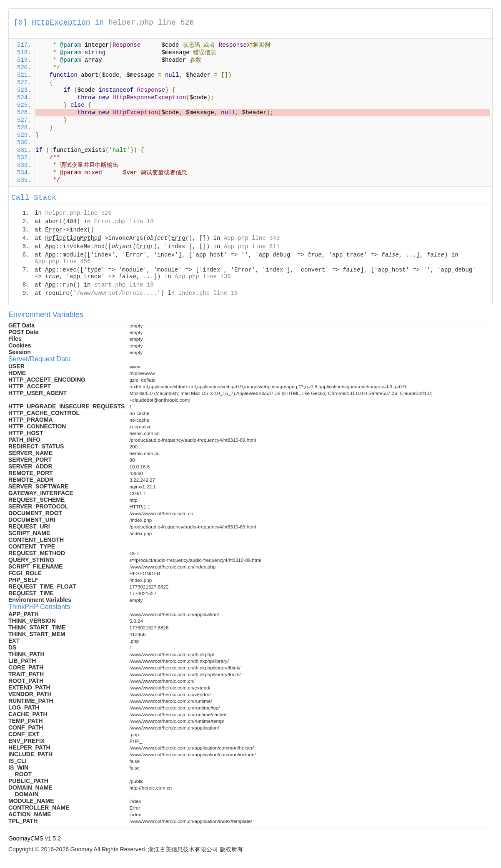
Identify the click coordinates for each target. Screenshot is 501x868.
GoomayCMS (26, 838)
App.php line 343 (252, 238)
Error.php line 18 (124, 221)
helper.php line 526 (151, 23)
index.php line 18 (208, 293)
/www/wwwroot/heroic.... (117, 293)
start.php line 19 (124, 285)
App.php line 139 (203, 277)
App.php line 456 (63, 262)
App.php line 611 (252, 247)
